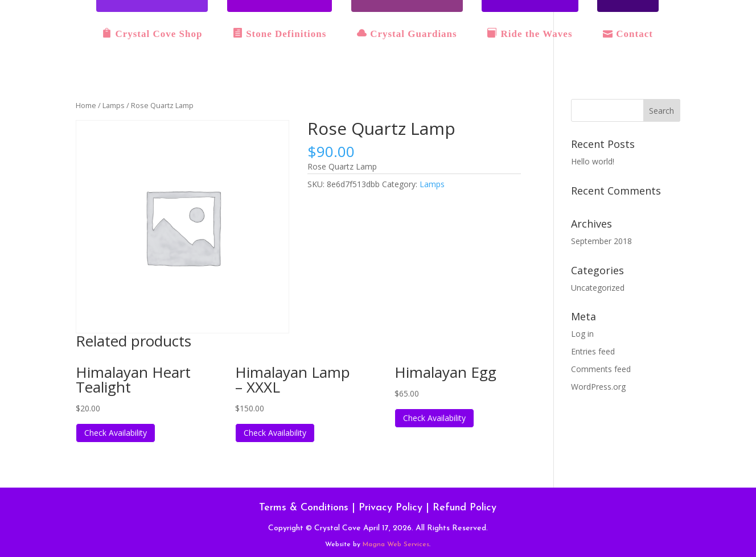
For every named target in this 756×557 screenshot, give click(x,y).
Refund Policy (465, 508)
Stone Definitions (280, 34)
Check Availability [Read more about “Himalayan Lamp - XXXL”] (275, 433)
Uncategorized (598, 288)
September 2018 (601, 241)
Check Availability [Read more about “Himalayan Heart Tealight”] (116, 433)
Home (86, 105)
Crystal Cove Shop (152, 34)
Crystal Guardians (407, 34)
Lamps (114, 105)
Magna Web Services (396, 544)
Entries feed (593, 351)
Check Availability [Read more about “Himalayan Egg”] (434, 418)
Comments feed (601, 369)
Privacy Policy (391, 508)
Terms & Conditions (304, 508)
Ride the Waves (530, 34)
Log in (582, 334)
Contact (628, 34)
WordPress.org (598, 387)
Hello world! (593, 161)
